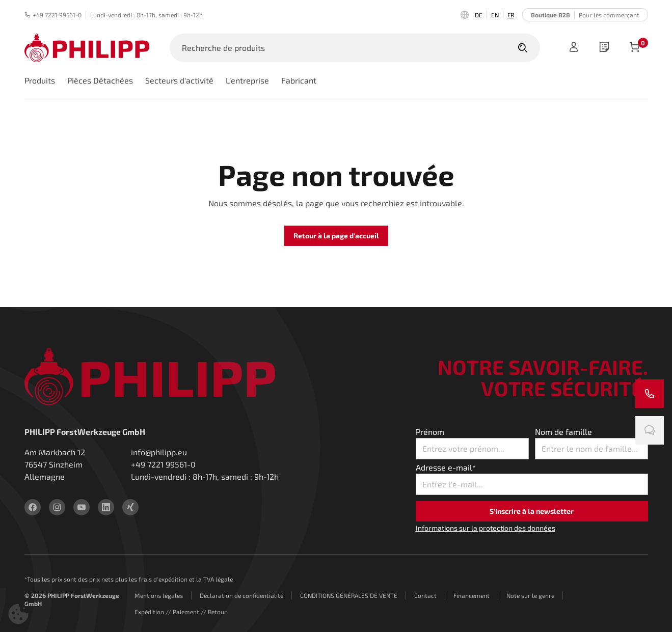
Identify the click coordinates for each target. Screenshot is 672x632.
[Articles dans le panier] (635, 48)
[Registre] (574, 48)
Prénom (430, 432)
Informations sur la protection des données (486, 528)
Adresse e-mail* (446, 467)
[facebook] (33, 507)
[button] (18, 614)
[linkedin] (106, 507)
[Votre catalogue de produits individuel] (604, 48)
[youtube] (82, 507)
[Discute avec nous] (650, 430)
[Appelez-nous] (650, 394)
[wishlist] (604, 48)
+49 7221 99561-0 (53, 15)
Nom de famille (563, 432)
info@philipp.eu (159, 452)
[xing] (130, 507)
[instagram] (57, 507)
